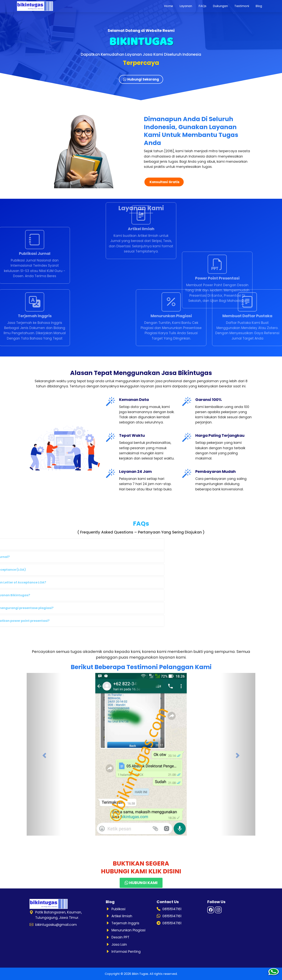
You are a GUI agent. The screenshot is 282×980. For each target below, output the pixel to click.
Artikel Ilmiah (122, 916)
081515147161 (172, 909)
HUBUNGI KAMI (141, 883)
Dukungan (220, 6)
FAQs (202, 6)
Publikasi (118, 909)
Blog (259, 6)
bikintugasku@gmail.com (56, 925)
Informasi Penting (126, 952)
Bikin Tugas (140, 974)
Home (169, 6)
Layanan (186, 6)
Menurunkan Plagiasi (128, 930)
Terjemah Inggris (125, 923)
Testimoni (242, 6)
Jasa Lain (119, 945)
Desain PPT (120, 937)
